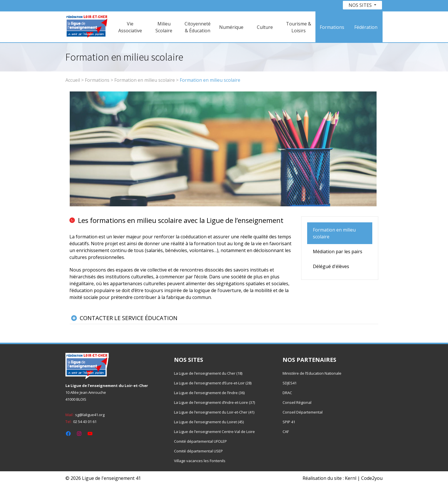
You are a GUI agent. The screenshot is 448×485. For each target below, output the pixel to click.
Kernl (351, 478)
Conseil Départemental (303, 412)
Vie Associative (130, 27)
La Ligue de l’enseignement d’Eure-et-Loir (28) (213, 383)
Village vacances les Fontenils (200, 461)
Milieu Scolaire (164, 27)
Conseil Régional (297, 402)
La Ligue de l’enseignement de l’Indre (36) (209, 393)
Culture (265, 27)
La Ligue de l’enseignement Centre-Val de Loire (214, 432)
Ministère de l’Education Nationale (312, 373)
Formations (332, 27)
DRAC (287, 393)
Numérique (231, 27)
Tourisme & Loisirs (299, 27)
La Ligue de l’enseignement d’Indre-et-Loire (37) (214, 402)
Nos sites (361, 5)
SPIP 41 (289, 422)
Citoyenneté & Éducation (198, 27)
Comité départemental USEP (198, 451)
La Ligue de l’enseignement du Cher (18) (208, 373)
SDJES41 (290, 383)
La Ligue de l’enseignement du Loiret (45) (209, 422)
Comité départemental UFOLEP (200, 441)
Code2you (372, 478)
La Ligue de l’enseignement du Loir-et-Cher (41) (214, 412)
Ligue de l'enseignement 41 (111, 478)
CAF (286, 432)
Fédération (366, 27)
